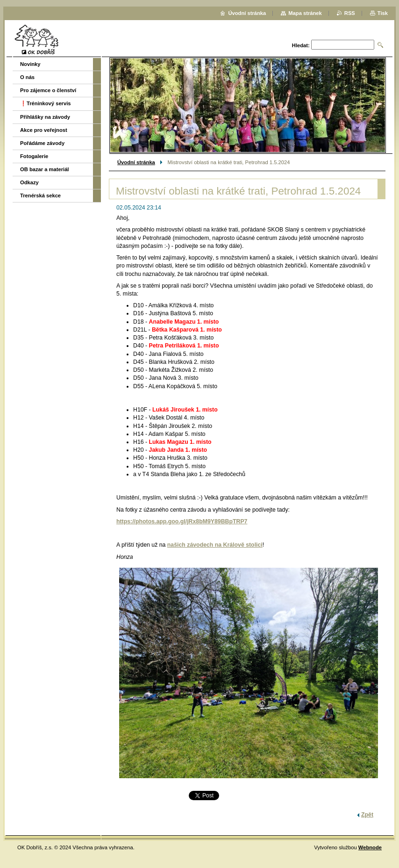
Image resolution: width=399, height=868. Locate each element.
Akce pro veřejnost (44, 130)
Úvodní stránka (136, 162)
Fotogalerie (34, 156)
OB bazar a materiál (44, 169)
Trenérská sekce (40, 195)
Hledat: (301, 45)
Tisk (383, 13)
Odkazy (29, 182)
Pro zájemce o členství (48, 90)
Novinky (30, 64)
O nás (27, 77)
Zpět (367, 815)
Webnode (370, 847)
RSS (350, 13)
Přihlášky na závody (45, 117)
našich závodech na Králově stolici (215, 545)
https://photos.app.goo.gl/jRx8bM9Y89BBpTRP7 (182, 521)
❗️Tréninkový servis (46, 103)
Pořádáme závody (42, 143)
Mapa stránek (305, 13)
